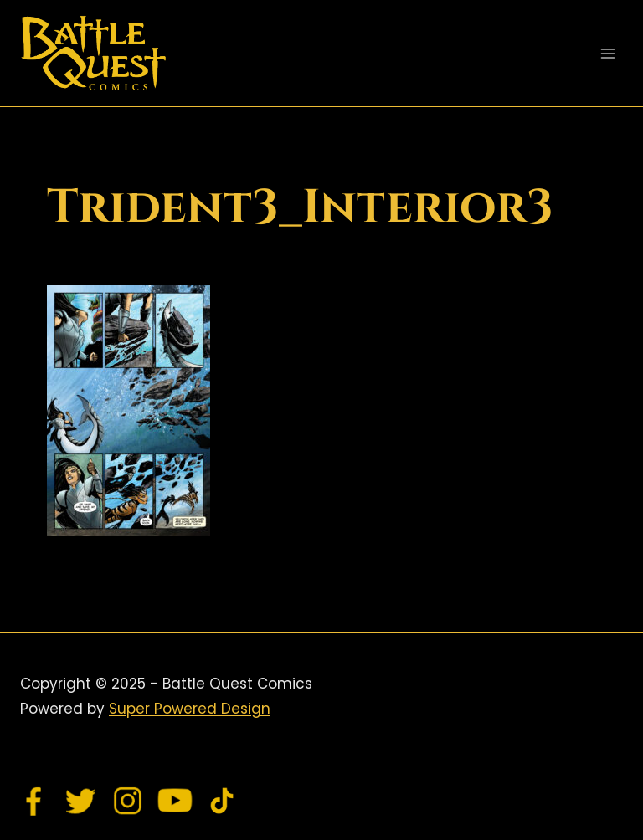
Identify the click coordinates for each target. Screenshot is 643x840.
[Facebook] (34, 801)
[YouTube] (175, 801)
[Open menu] (607, 53)
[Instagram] (128, 801)
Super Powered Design (190, 709)
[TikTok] (222, 801)
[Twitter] (81, 801)
